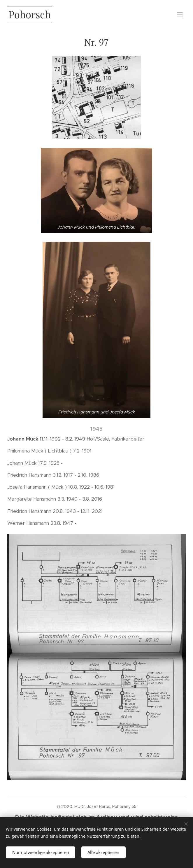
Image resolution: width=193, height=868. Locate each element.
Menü (180, 15)
